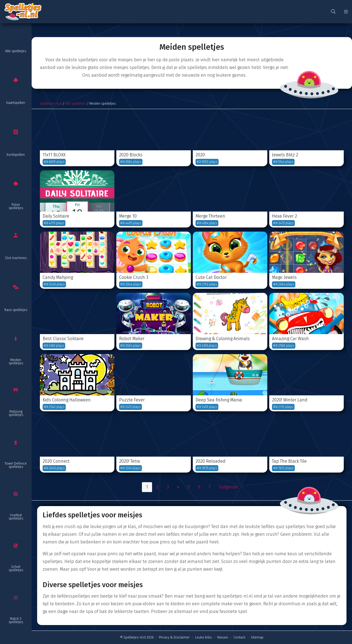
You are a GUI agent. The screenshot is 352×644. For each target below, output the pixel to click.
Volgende (228, 487)
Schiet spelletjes (16, 568)
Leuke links (203, 637)
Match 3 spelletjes (16, 620)
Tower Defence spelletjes (16, 465)
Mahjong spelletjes (16, 413)
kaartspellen (16, 103)
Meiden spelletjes (16, 362)
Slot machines (16, 258)
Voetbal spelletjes (16, 517)
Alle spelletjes (16, 51)
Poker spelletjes (16, 206)
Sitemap (257, 637)
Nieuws (223, 637)
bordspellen (16, 155)
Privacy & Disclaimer (174, 637)
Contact (239, 637)
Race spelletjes (16, 310)
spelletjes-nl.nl (51, 104)
